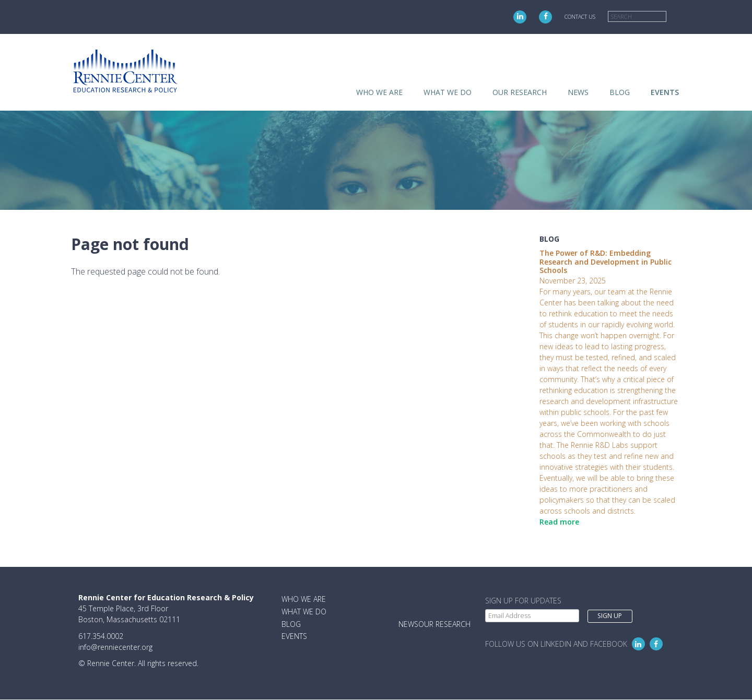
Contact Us (580, 17)
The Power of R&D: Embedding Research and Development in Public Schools (606, 262)
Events (665, 92)
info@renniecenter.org (115, 647)
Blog (620, 92)
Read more (559, 522)
